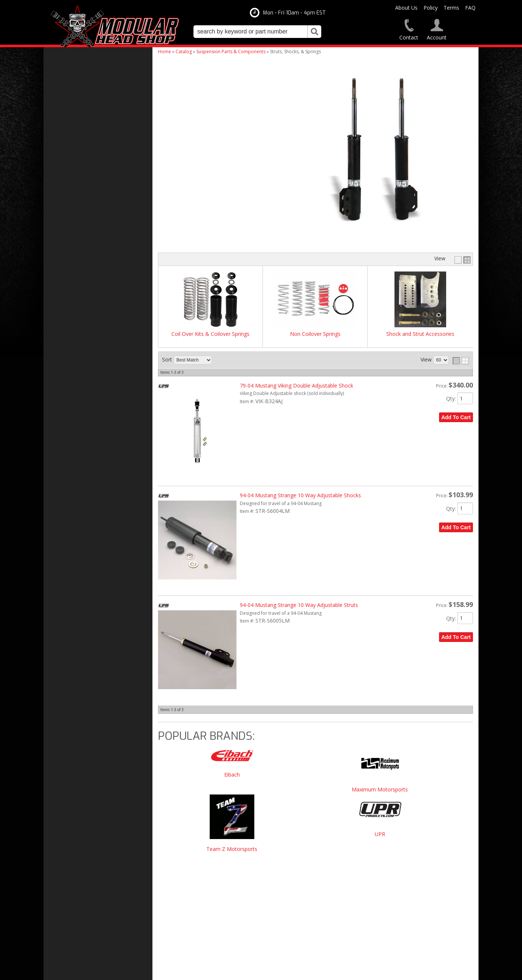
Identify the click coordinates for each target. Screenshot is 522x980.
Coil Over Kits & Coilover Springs (210, 334)
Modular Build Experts (84, 575)
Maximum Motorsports (380, 790)
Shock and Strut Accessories (420, 334)
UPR (380, 834)
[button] (257, 32)
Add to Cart (456, 417)
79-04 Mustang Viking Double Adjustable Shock (297, 385)
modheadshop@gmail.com (295, 899)
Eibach (232, 775)
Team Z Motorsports (232, 849)
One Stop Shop (75, 553)
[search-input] (251, 32)
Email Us (68, 624)
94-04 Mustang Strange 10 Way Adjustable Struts (299, 605)
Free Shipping (75, 538)
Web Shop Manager (336, 971)
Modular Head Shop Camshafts (95, 523)
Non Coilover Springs (315, 334)
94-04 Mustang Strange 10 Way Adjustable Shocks (300, 495)
